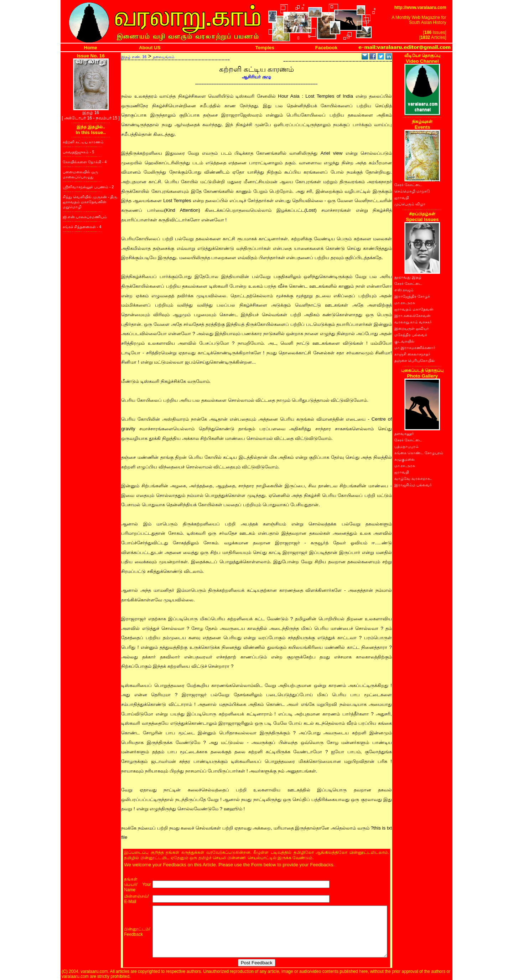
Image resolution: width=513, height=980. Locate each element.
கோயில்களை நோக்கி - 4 (85, 162)
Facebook (326, 48)
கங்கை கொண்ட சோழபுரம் (419, 453)
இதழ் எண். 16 (134, 57)
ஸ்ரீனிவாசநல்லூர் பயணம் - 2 (88, 187)
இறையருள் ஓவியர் (412, 328)
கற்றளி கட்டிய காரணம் (83, 142)
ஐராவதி (402, 197)
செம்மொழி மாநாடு (412, 191)
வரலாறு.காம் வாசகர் (413, 322)
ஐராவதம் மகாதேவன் (414, 309)
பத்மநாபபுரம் (406, 446)
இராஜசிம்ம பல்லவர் (413, 485)
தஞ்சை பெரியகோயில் (414, 360)
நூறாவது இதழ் (408, 277)
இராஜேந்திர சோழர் (412, 296)
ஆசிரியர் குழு (256, 77)
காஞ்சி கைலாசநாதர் (412, 354)
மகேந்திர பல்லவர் (411, 335)
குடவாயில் (404, 341)
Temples (265, 48)
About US (150, 48)
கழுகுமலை (405, 459)
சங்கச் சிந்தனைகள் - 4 (82, 227)
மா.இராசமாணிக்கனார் (415, 348)
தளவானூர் (404, 433)
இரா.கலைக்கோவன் (413, 315)
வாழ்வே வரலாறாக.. (413, 478)
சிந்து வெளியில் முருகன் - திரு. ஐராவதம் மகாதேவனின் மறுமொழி (90, 202)
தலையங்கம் (164, 57)
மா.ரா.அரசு (405, 303)
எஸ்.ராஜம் (404, 290)
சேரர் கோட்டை (408, 185)
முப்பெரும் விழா (410, 204)
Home (91, 48)
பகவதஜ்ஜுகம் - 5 (78, 152)
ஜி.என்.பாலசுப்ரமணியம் (85, 217)
